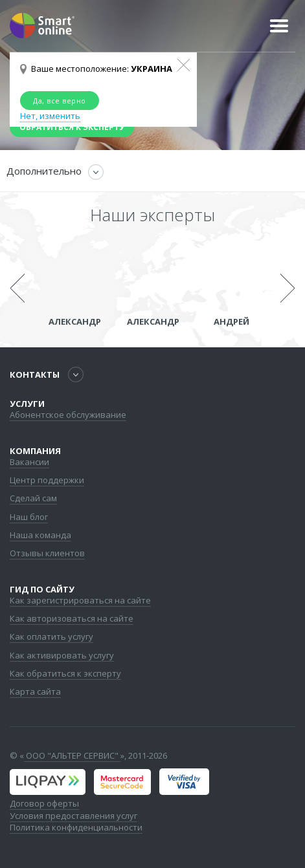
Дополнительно (44, 171)
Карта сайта (35, 691)
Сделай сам (33, 498)
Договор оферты (44, 803)
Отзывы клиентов (47, 553)
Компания (35, 451)
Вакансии (29, 462)
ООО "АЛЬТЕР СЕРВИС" (72, 755)
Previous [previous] (17, 288)
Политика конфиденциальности (76, 827)
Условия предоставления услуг (73, 816)
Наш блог (29, 517)
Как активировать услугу (62, 655)
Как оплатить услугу (51, 636)
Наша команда (40, 535)
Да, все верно (60, 101)
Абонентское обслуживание (68, 415)
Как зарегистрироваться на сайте (80, 600)
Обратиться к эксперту (72, 127)
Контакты (35, 374)
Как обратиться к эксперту (65, 673)
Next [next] (288, 288)
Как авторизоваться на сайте (72, 618)
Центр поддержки (47, 480)
